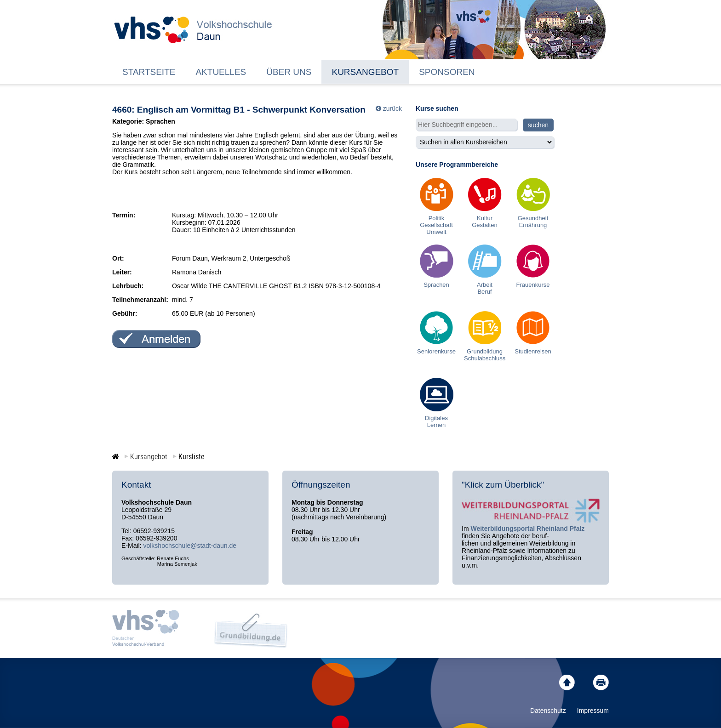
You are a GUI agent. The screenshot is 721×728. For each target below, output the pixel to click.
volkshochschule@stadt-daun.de (190, 546)
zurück (392, 108)
